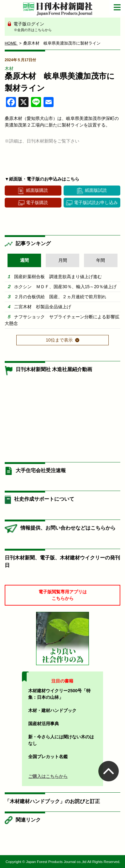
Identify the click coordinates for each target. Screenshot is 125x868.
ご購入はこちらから (48, 776)
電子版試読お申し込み (96, 202)
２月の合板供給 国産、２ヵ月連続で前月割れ (60, 297)
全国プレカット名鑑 (48, 757)
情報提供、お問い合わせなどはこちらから (68, 528)
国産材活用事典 (44, 724)
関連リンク (28, 820)
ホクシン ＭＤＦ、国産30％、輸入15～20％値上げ (65, 287)
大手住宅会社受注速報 (41, 470)
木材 (9, 68)
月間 (63, 260)
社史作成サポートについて (44, 499)
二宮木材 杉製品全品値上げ (43, 307)
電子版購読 (37, 202)
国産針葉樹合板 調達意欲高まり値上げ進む (58, 277)
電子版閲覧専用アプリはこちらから (63, 595)
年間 (101, 260)
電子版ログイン (65, 27)
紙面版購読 (37, 190)
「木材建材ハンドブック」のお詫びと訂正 (52, 801)
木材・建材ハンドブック (52, 710)
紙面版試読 (96, 190)
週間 (24, 260)
